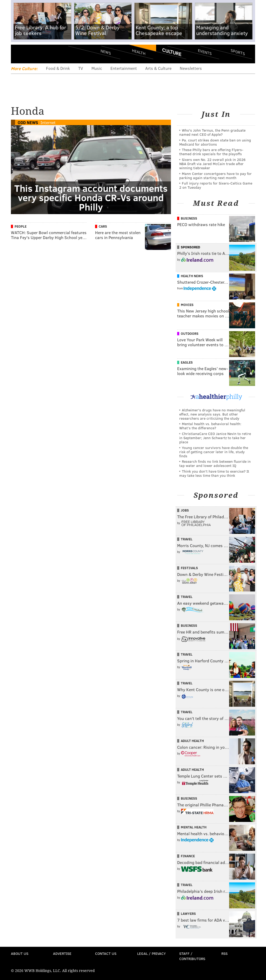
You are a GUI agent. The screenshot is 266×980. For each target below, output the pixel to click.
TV (81, 68)
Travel (187, 539)
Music (97, 68)
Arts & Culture (158, 68)
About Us (20, 953)
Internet (48, 122)
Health (139, 52)
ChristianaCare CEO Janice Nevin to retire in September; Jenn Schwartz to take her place (215, 438)
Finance (188, 856)
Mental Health (194, 827)
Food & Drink (58, 68)
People (21, 226)
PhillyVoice (47, 54)
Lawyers (188, 914)
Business (189, 218)
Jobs (185, 510)
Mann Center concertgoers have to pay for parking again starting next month (215, 176)
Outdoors (190, 334)
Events (205, 52)
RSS (224, 953)
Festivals (189, 568)
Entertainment (124, 68)
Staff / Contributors (192, 956)
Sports (238, 52)
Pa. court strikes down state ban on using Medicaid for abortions (215, 142)
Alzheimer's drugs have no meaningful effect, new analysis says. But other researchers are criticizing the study (212, 414)
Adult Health (192, 741)
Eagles (187, 362)
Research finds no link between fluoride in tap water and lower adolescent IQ (215, 463)
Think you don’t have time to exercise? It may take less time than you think (214, 473)
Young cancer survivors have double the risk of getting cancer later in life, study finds (214, 452)
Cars (103, 226)
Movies (187, 305)
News (106, 52)
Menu (19, 54)
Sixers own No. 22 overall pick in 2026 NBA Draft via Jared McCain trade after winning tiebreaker (212, 164)
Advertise (62, 953)
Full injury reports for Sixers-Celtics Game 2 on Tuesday (216, 185)
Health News (192, 276)
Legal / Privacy (151, 953)
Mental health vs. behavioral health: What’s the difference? (210, 426)
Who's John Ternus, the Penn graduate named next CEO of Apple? (212, 132)
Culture (172, 52)
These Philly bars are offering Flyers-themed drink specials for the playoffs (211, 152)
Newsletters (191, 68)
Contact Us (106, 953)
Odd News (28, 122)
